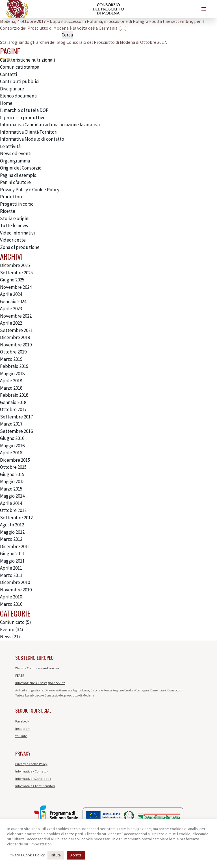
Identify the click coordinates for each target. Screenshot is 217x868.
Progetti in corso (17, 204)
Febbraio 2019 (14, 366)
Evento (7, 630)
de (165, 9)
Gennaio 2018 (13, 402)
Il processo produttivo (23, 118)
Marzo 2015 (11, 489)
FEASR (20, 675)
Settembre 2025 (16, 273)
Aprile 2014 (11, 503)
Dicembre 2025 (15, 265)
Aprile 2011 (11, 568)
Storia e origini (15, 218)
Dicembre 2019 (15, 337)
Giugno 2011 (12, 554)
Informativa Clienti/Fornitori (29, 132)
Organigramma (15, 161)
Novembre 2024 (16, 287)
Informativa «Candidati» (33, 779)
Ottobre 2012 (13, 510)
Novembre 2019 (16, 345)
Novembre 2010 (16, 590)
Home (6, 103)
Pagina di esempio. (19, 175)
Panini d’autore (15, 182)
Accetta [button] (76, 855)
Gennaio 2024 (13, 301)
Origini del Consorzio (21, 168)
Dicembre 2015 (15, 460)
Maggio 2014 (12, 496)
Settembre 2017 (16, 417)
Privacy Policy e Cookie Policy (30, 190)
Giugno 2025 (12, 280)
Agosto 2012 (12, 525)
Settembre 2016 (16, 431)
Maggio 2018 (12, 374)
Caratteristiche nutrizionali (27, 60)
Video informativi (17, 233)
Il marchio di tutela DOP (24, 110)
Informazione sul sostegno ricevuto (40, 683)
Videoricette (13, 240)
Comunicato (12, 622)
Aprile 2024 (11, 294)
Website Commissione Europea (37, 668)
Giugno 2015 (12, 474)
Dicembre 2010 (15, 582)
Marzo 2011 (11, 575)
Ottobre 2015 (13, 467)
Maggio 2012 (12, 532)
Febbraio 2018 (14, 395)
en (145, 9)
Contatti (8, 74)
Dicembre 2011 (15, 546)
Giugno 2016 (12, 438)
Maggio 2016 (12, 446)
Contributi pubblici (20, 81)
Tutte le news (14, 225)
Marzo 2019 (11, 359)
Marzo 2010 (11, 604)
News (6, 637)
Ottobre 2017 (13, 409)
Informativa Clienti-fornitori (35, 786)
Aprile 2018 (11, 381)
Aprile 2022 (11, 323)
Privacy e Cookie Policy (31, 764)
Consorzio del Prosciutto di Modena (101, 42)
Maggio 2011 (12, 561)
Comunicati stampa (20, 67)
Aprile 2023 (11, 309)
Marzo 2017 (11, 424)
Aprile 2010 (11, 597)
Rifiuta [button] (56, 855)
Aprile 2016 (11, 453)
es (155, 9)
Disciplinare (12, 89)
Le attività (10, 146)
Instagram (23, 729)
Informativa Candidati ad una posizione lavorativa (50, 125)
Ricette (8, 211)
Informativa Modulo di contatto (32, 139)
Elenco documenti (19, 96)
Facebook (22, 721)
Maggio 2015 (12, 481)
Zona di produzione (20, 247)
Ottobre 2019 (13, 352)
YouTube (21, 736)
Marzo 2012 (11, 539)
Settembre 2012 (16, 518)
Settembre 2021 (16, 330)
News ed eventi (16, 153)
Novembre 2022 (16, 316)
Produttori (11, 197)
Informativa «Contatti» (32, 771)
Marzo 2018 (11, 388)
